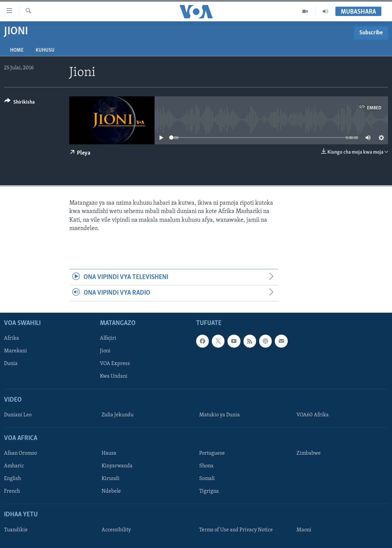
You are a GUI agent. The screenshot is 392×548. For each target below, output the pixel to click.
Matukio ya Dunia (219, 415)
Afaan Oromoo (20, 453)
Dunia (11, 364)
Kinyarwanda (117, 466)
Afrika (11, 338)
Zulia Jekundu (118, 415)
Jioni (105, 351)
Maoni (304, 530)
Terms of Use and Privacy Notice (236, 530)
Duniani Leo (18, 415)
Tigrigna (209, 491)
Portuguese (212, 453)
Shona (206, 466)
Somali (207, 479)
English (12, 479)
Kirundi (111, 479)
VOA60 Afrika (313, 415)
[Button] (19, 103)
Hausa (109, 453)
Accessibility (116, 530)
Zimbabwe (309, 453)
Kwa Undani (114, 376)
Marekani (15, 351)
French (12, 491)
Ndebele (111, 491)
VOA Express (115, 364)
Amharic (14, 466)
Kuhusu (45, 50)
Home (17, 50)
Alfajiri (108, 338)
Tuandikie (16, 530)
